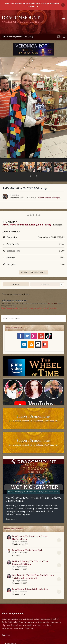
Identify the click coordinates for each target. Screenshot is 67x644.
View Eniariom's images (49, 191)
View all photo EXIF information (33, 266)
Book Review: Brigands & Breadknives (30, 582)
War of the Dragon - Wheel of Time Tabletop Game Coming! (33, 493)
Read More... (11, 512)
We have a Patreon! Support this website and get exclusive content (32, 5)
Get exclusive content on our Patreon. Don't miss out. (33, 414)
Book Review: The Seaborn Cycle (27, 543)
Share (16, 278)
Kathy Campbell (21, 560)
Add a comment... (12, 312)
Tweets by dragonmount (13, 633)
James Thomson (21, 535)
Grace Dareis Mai (21, 546)
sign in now (52, 297)
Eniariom (16, 188)
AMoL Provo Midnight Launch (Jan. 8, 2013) (27, 218)
